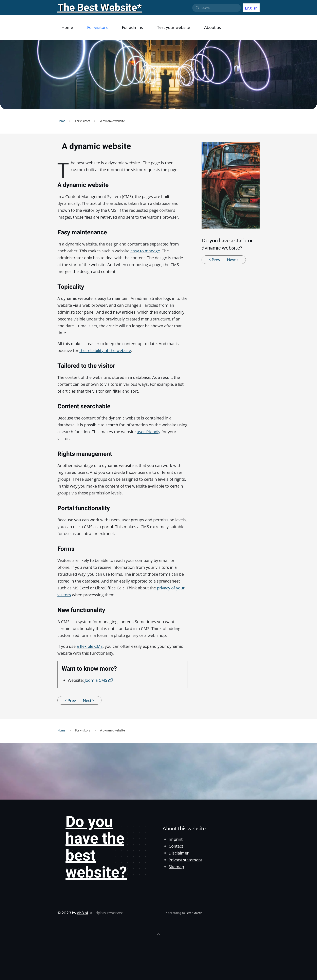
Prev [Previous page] (215, 260)
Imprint (176, 839)
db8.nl (82, 913)
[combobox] (217, 8)
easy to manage (145, 251)
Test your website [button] (174, 27)
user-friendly (148, 432)
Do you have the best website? (96, 847)
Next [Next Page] (233, 260)
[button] (158, 934)
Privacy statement (185, 860)
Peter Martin (194, 913)
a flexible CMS (90, 646)
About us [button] (213, 27)
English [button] (251, 8)
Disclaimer (179, 853)
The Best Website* (100, 8)
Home (67, 27)
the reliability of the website (105, 350)
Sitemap (176, 867)
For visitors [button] (97, 27)
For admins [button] (132, 27)
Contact (176, 846)
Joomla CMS (99, 680)
